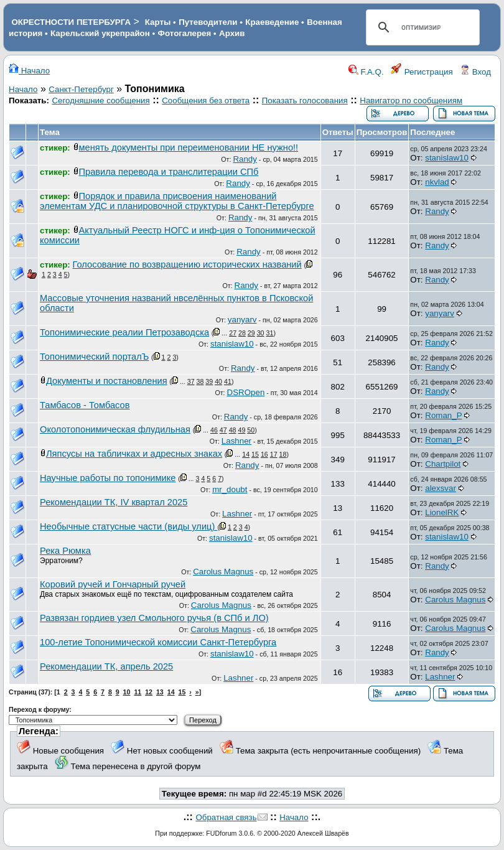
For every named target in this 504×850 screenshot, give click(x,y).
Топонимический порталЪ (94, 357)
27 (233, 333)
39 (209, 381)
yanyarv (242, 320)
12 (149, 692)
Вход (475, 72)
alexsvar (441, 488)
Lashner (236, 441)
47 (223, 430)
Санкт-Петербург (81, 89)
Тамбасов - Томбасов (85, 405)
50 (251, 430)
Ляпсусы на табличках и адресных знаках (134, 454)
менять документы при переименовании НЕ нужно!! (189, 147)
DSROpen (246, 392)
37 (191, 381)
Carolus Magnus (223, 572)
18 (283, 454)
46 (214, 430)
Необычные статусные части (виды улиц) (128, 526)
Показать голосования (305, 100)
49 (242, 430)
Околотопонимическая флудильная (115, 429)
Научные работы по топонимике (108, 478)
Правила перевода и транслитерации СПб (169, 172)
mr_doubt (230, 489)
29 (251, 333)
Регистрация (422, 72)
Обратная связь (226, 817)
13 (160, 692)
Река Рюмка (65, 551)
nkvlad (437, 182)
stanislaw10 (447, 158)
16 (264, 454)
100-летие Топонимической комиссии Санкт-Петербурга (158, 642)
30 (261, 333)
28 (242, 333)
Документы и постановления (107, 381)
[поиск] (421, 27)
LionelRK (442, 512)
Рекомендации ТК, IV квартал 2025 (114, 502)
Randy (245, 159)
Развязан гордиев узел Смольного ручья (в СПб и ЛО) (154, 618)
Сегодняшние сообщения (100, 100)
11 (138, 692)
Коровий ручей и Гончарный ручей (113, 584)
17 (274, 454)
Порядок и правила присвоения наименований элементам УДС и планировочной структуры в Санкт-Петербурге (177, 201)
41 (228, 381)
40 (218, 381)
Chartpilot (443, 464)
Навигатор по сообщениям (411, 100)
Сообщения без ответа (206, 100)
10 (127, 692)
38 (200, 381)
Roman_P (443, 415)
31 (270, 333)
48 (233, 430)
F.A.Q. (366, 72)
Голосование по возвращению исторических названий (187, 264)
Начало (29, 71)
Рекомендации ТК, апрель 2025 (106, 666)
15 (255, 454)
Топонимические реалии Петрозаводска (124, 332)
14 (246, 454)
